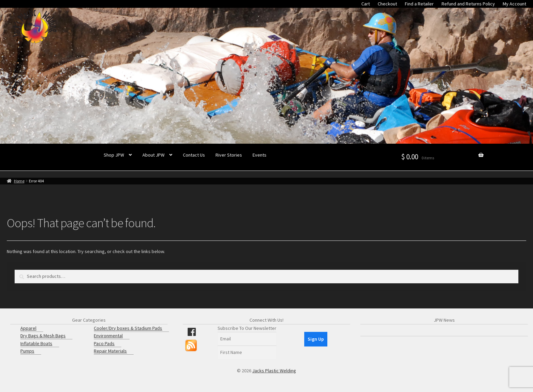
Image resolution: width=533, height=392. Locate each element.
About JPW (153, 155)
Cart (366, 4)
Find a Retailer (419, 4)
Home (19, 181)
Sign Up (316, 339)
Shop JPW (114, 155)
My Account (514, 4)
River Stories (229, 155)
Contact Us (194, 155)
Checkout (387, 4)
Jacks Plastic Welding (274, 371)
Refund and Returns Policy (468, 4)
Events (260, 155)
